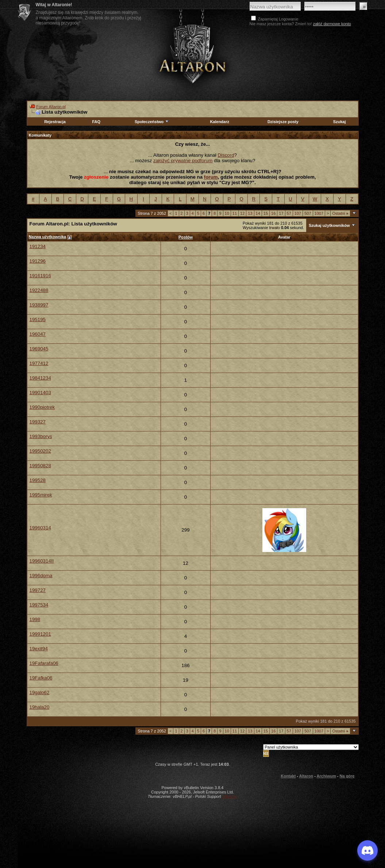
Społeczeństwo (152, 122)
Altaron (193, 54)
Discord (226, 155)
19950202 (40, 451)
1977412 (39, 363)
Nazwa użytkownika (48, 237)
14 (258, 213)
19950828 (40, 466)
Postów (186, 237)
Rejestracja (55, 122)
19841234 (40, 378)
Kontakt (288, 776)
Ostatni (340, 213)
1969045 (39, 349)
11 (235, 213)
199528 (38, 480)
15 (266, 213)
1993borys (41, 436)
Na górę (347, 776)
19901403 (40, 393)
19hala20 (40, 707)
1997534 (39, 605)
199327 (38, 422)
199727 (38, 590)
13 (250, 213)
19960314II (42, 561)
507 (308, 213)
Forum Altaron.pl (51, 107)
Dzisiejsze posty (283, 122)
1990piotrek (42, 407)
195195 (38, 319)
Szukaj (340, 122)
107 (298, 213)
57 (289, 213)
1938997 (39, 305)
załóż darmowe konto (332, 24)
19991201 (40, 634)
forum (211, 177)
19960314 (40, 528)
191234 (38, 246)
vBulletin (230, 796)
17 (281, 213)
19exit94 (39, 649)
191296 (38, 261)
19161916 (40, 276)
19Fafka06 (41, 678)
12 (242, 213)
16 (273, 213)
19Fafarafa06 (44, 663)
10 (227, 213)
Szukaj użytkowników (329, 225)
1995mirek (41, 495)
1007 (319, 213)
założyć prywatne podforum (183, 161)
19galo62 (40, 692)
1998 (35, 619)
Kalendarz (220, 122)
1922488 (39, 290)
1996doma (41, 576)
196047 (38, 334)
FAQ (96, 122)
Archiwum (326, 776)
